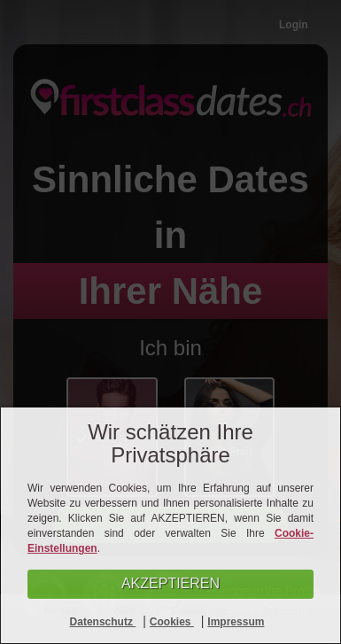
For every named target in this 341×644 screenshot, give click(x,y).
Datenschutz (103, 622)
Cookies (172, 622)
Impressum (236, 622)
